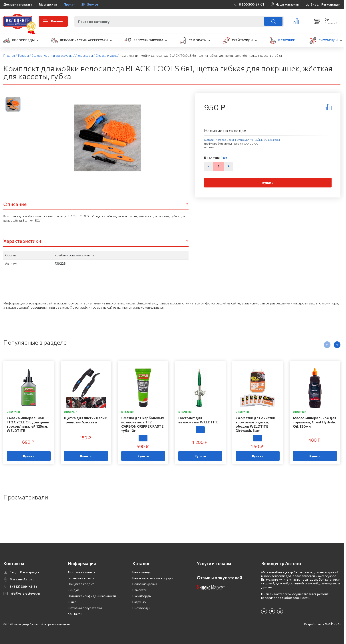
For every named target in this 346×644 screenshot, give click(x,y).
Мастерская (48, 4)
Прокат (69, 4)
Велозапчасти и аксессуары (153, 578)
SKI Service (90, 4)
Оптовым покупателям (85, 608)
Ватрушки (140, 602)
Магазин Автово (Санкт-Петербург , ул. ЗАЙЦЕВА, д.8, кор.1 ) (243, 140)
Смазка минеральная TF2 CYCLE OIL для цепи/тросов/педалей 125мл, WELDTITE (28, 424)
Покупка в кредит (81, 584)
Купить (268, 183)
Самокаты (140, 590)
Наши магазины (288, 4)
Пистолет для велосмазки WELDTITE (198, 420)
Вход (314, 4)
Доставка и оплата (18, 4)
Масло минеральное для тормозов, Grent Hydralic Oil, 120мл (315, 422)
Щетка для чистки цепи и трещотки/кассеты (86, 420)
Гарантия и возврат (82, 578)
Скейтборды (142, 596)
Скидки (73, 590)
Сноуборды (141, 608)
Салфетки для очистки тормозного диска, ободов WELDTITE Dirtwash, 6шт (255, 424)
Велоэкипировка (145, 584)
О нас (72, 602)
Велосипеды (142, 572)
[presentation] (327, 345)
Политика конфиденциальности (92, 596)
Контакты (75, 614)
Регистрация (331, 4)
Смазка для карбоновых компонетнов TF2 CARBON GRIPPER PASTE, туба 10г (143, 424)
